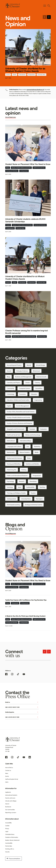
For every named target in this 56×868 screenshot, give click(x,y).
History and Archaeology (33, 435)
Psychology (10, 481)
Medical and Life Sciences (14, 458)
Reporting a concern (11, 813)
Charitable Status (10, 834)
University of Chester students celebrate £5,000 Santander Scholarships (25, 220)
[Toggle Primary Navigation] (45, 6)
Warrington (39, 499)
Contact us (8, 770)
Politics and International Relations (17, 476)
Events (7, 776)
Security (7, 852)
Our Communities (10, 810)
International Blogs (25, 441)
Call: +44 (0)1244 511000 (22, 717)
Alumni (29, 365)
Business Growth (41, 377)
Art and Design (41, 365)
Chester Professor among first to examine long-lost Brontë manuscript (27, 332)
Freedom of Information (12, 837)
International (22, 75)
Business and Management (23, 377)
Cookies (7, 826)
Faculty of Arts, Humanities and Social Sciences (24, 336)
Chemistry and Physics (14, 383)
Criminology (11, 394)
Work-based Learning (13, 505)
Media (37, 452)
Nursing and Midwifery (12, 171)
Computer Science (25, 388)
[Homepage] (13, 6)
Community (10, 388)
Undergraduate (24, 171)
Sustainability (30, 487)
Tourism (33, 493)
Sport (20, 487)
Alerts (7, 782)
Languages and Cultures (14, 446)
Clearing (37, 383)
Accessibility (8, 823)
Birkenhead (36, 371)
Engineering (38, 400)
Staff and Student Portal (12, 779)
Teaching (42, 487)
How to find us (9, 768)
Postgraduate (31, 75)
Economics (23, 394)
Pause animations (13, 859)
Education (34, 394)
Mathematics (11, 452)
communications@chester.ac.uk (35, 90)
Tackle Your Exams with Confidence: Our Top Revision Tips (26, 600)
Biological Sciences (22, 371)
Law (28, 446)
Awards (8, 75)
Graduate (32, 429)
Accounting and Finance (14, 365)
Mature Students (25, 452)
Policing (24, 470)
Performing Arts (12, 470)
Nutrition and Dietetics (33, 464)
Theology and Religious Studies (16, 493)
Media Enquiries (22, 712)
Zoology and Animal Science (33, 505)
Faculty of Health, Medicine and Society (21, 168)
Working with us (10, 849)
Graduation (44, 429)
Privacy (7, 829)
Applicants (8, 792)
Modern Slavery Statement (12, 840)
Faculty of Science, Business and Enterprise (19, 423)
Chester (14, 75)
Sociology (10, 487)
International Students (11, 795)
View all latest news (11, 117)
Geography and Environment (16, 429)
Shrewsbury (33, 481)
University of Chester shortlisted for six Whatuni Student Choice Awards (25, 70)
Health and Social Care (39, 168)
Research (22, 481)
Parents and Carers (10, 798)
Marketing (37, 446)
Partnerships (9, 846)
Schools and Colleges (11, 801)
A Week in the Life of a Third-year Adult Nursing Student (25, 616)
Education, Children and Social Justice (18, 400)
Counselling (39, 388)
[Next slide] (49, 17)
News (7, 773)
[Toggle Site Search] (49, 6)
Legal (7, 831)
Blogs (8, 168)
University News (41, 75)
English (9, 406)
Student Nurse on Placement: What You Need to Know (28, 164)
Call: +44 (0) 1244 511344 (22, 707)
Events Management (23, 406)
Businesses (8, 807)
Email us (22, 702)
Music (29, 458)
